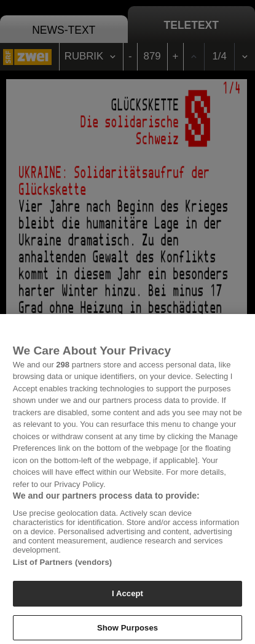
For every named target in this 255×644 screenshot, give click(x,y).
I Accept (127, 597)
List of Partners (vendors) (63, 566)
